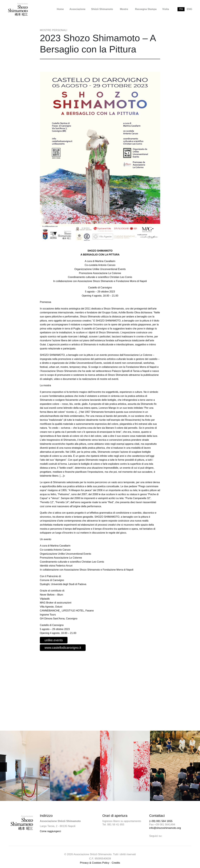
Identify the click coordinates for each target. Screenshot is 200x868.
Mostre (124, 9)
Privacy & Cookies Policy (95, 863)
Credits (116, 863)
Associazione (77, 9)
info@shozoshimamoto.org (165, 828)
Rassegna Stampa (146, 9)
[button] (197, 767)
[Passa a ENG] (189, 9)
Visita (165, 9)
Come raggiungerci (50, 831)
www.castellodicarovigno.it (63, 648)
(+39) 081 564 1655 (161, 821)
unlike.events (54, 640)
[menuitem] (60, 9)
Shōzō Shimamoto (102, 9)
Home (60, 9)
